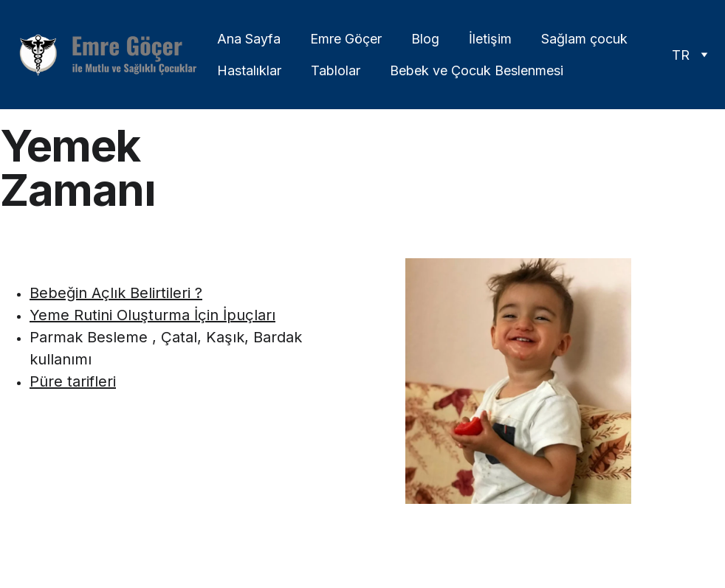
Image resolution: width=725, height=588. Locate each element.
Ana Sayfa (249, 39)
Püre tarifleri (73, 381)
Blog (425, 39)
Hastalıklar (249, 70)
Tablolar (336, 70)
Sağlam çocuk (584, 39)
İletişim (490, 39)
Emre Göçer (346, 39)
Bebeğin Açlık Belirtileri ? (116, 293)
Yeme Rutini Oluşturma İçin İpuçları (152, 315)
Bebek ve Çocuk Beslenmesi (477, 70)
